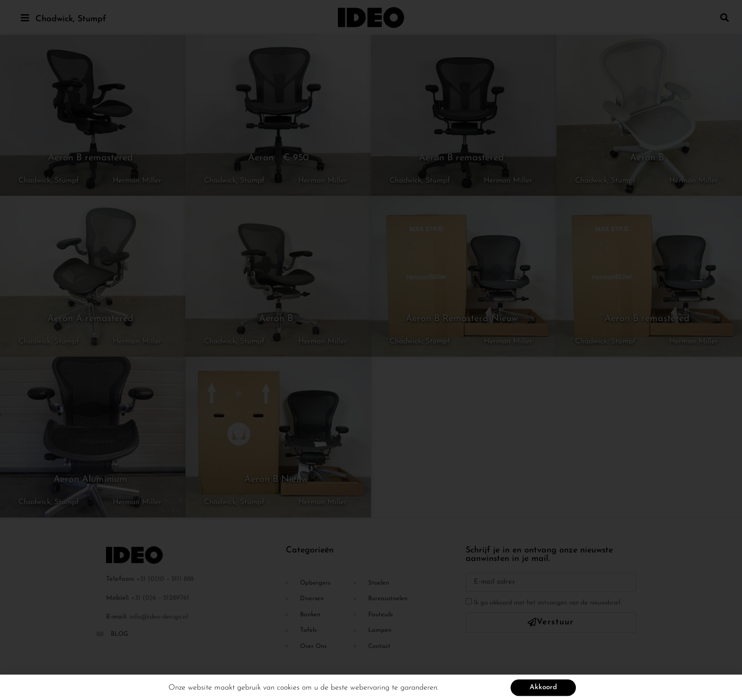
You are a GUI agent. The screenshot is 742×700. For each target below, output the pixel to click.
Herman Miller (137, 181)
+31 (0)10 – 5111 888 (165, 579)
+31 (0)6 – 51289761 (160, 598)
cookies (288, 691)
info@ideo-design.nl (159, 617)
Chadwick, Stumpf (71, 19)
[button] (725, 17)
